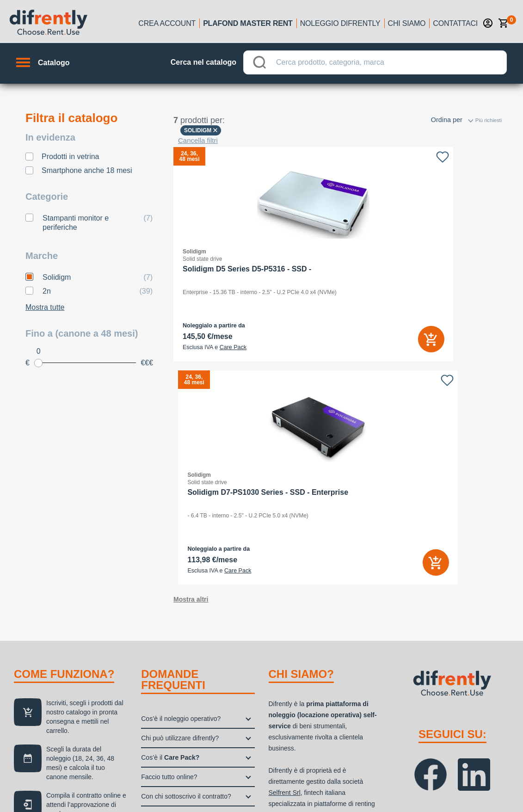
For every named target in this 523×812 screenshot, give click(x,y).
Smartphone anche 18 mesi (87, 170)
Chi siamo (407, 23)
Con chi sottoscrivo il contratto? (186, 582)
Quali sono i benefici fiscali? (181, 621)
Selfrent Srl (285, 578)
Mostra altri (191, 385)
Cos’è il (170, 543)
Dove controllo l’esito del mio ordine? (194, 601)
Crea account (167, 23)
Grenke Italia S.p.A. (297, 656)
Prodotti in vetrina (71, 157)
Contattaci (455, 23)
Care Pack (233, 347)
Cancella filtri (198, 140)
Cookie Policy (454, 780)
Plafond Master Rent (248, 23)
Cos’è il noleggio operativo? (181, 504)
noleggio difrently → (54, 738)
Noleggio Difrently (340, 23)
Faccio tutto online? (169, 562)
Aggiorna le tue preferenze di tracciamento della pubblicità (286, 792)
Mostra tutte (45, 307)
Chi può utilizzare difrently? (180, 523)
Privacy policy (400, 780)
